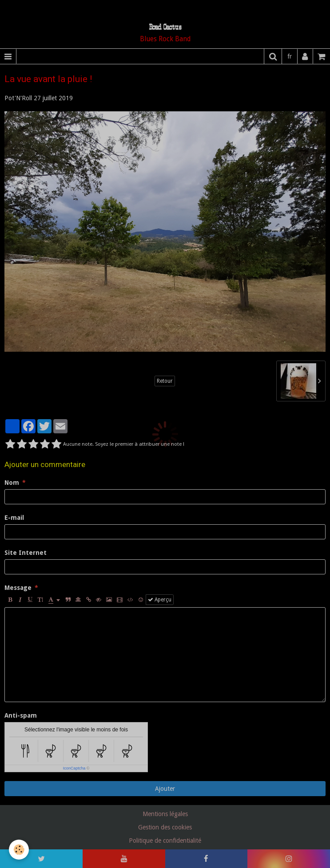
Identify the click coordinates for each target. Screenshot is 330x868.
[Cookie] (19, 850)
